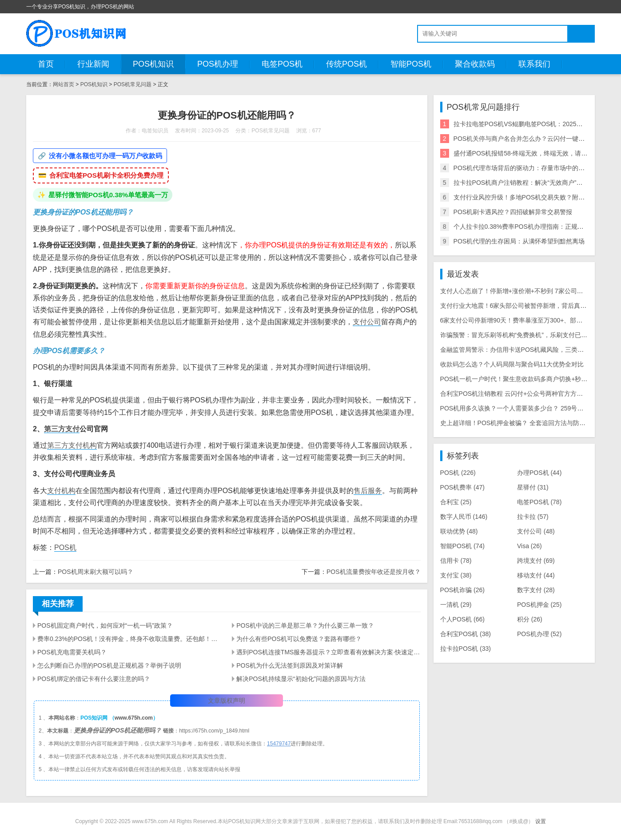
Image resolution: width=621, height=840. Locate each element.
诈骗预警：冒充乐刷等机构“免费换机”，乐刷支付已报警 (517, 335)
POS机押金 (539, 605)
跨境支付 (536, 561)
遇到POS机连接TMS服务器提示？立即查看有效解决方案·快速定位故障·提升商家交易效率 (328, 652)
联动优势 (459, 531)
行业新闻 (93, 64)
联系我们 (534, 64)
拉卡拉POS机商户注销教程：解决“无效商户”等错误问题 (531, 183)
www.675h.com (134, 718)
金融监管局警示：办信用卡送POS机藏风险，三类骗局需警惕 (525, 350)
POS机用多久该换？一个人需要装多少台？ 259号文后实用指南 (527, 408)
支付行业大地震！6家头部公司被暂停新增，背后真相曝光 (520, 306)
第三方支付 (62, 429)
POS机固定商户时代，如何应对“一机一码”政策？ (105, 625)
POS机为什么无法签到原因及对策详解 (290, 665)
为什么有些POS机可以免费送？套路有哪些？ (299, 639)
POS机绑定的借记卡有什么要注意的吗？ (94, 679)
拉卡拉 (533, 517)
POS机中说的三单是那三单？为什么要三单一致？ (305, 625)
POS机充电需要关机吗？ (72, 652)
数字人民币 (464, 517)
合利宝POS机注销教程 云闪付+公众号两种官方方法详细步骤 (524, 394)
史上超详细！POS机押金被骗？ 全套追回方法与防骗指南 (519, 423)
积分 (530, 619)
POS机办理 (218, 64)
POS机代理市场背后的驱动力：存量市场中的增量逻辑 (529, 168)
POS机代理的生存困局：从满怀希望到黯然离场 (519, 241)
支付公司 (367, 322)
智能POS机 (411, 64)
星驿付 (533, 487)
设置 (541, 821)
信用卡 (456, 561)
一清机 (456, 605)
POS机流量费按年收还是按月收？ (374, 572)
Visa (529, 546)
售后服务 (368, 491)
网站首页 (64, 84)
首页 (46, 64)
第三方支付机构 (72, 445)
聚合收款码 (475, 64)
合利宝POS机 (466, 634)
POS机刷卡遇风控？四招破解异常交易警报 (513, 212)
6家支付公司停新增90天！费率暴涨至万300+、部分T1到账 (521, 320)
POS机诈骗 (462, 590)
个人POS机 (462, 619)
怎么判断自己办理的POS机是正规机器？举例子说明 (109, 665)
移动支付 (536, 575)
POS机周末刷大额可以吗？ (96, 572)
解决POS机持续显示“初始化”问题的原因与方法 (301, 679)
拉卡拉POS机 (466, 649)
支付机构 (61, 491)
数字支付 (536, 590)
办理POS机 (539, 473)
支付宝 (456, 575)
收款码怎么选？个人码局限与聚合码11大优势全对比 (512, 364)
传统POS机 (346, 64)
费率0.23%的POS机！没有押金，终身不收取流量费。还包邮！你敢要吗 (129, 639)
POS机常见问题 (133, 84)
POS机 (65, 547)
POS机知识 (153, 64)
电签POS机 (282, 64)
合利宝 (456, 502)
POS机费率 (462, 487)
